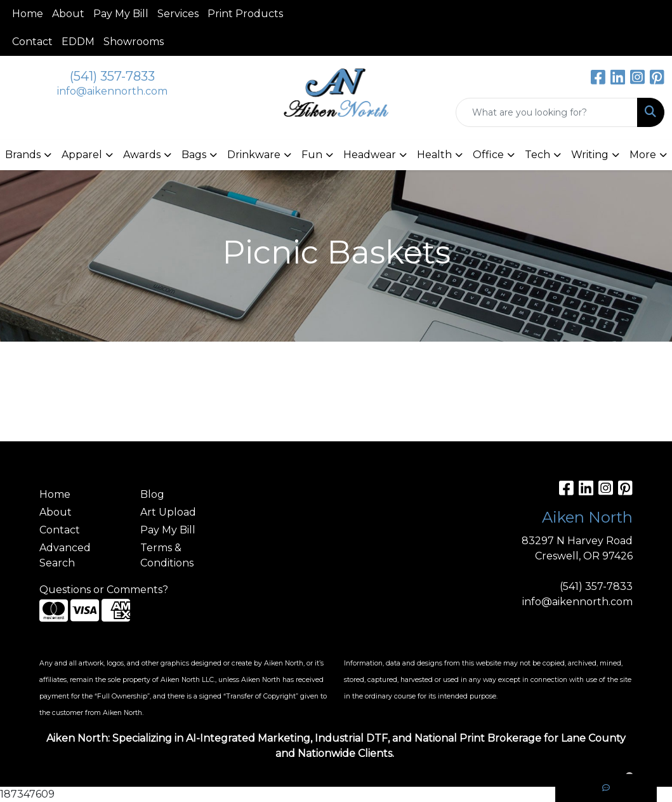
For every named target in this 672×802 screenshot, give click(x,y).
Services (178, 14)
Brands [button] (23, 155)
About (68, 14)
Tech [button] (537, 155)
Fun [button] (312, 155)
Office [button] (488, 155)
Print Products (245, 14)
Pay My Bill (121, 14)
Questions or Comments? (104, 590)
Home (28, 14)
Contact (32, 42)
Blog (152, 494)
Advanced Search (65, 555)
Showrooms (134, 42)
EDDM (78, 42)
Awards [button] (142, 155)
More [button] (643, 155)
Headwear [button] (370, 155)
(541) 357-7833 (112, 76)
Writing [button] (590, 155)
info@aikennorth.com (112, 91)
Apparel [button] (82, 155)
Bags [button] (194, 155)
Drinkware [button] (254, 155)
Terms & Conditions (167, 555)
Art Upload (168, 512)
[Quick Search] (547, 112)
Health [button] (434, 155)
